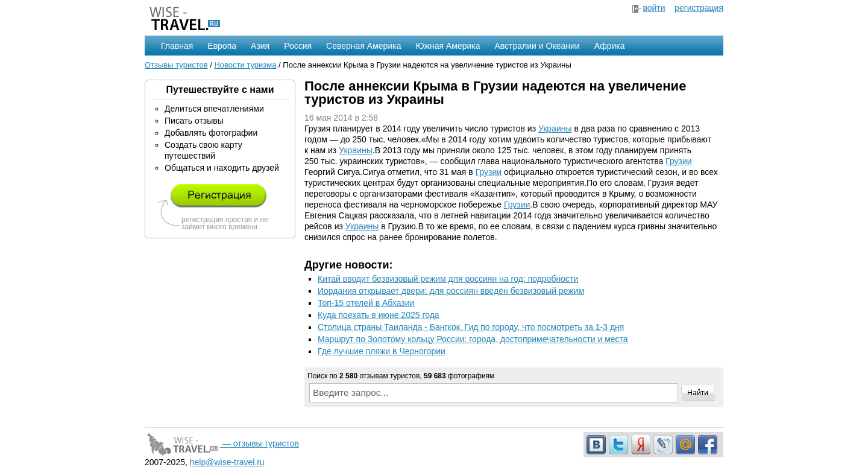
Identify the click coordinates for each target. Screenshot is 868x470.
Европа (222, 46)
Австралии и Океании (537, 46)
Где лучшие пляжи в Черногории (382, 351)
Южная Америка (448, 46)
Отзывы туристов (176, 65)
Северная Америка (363, 46)
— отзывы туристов (222, 443)
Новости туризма (245, 65)
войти (654, 8)
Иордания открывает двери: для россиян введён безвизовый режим (451, 291)
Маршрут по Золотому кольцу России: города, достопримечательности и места (473, 339)
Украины (555, 129)
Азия (260, 46)
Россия (298, 46)
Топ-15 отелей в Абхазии (366, 303)
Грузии (678, 161)
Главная (177, 46)
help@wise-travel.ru (227, 462)
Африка (610, 46)
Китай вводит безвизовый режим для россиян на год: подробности (448, 279)
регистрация (699, 8)
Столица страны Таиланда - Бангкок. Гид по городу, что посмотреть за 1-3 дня (471, 327)
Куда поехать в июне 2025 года (379, 315)
